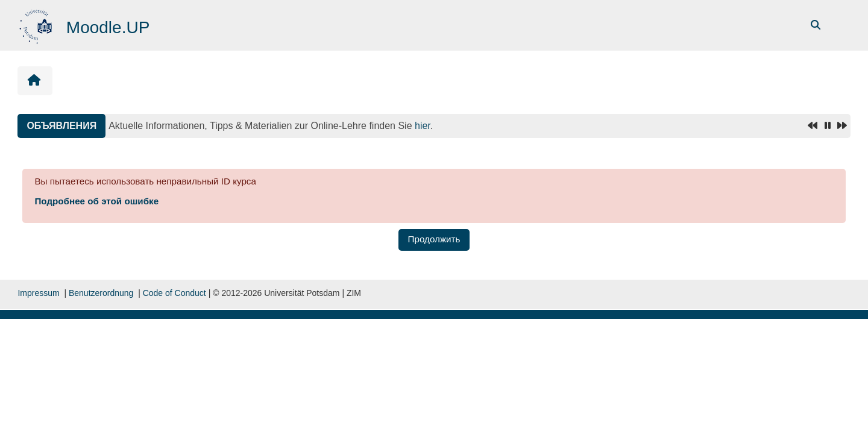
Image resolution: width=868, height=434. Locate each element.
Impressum (38, 293)
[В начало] (37, 24)
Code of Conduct (175, 293)
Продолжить (434, 239)
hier (423, 126)
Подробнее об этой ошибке (96, 201)
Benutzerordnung (101, 293)
